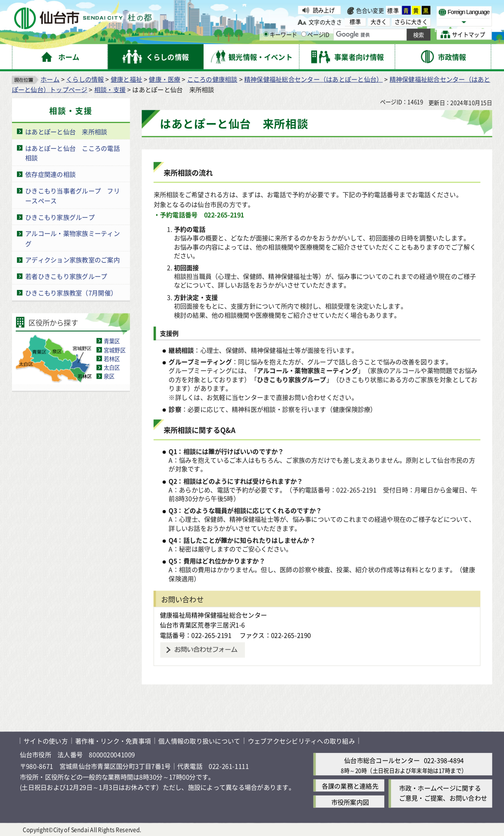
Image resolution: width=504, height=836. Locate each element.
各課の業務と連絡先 (350, 786)
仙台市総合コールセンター (382, 760)
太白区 (112, 367)
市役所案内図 (350, 802)
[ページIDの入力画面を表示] (304, 34)
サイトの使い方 (46, 741)
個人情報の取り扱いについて (199, 741)
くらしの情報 (85, 79)
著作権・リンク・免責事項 (113, 741)
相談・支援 (110, 89)
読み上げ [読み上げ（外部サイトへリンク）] (324, 10)
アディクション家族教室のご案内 (73, 260)
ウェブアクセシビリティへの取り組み (301, 741)
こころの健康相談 (212, 79)
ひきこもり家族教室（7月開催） (71, 293)
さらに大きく (411, 22)
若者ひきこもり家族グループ (66, 277)
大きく (379, 22)
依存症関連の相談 (50, 175)
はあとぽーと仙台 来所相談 (66, 132)
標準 (393, 10)
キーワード (280, 34)
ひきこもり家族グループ (60, 217)
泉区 (109, 376)
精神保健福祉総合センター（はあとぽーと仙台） (314, 79)
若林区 (112, 359)
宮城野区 (115, 350)
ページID (315, 34)
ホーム (50, 79)
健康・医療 (164, 79)
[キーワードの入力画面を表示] (266, 34)
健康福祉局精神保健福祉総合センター (213, 615)
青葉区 (112, 341)
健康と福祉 (126, 79)
